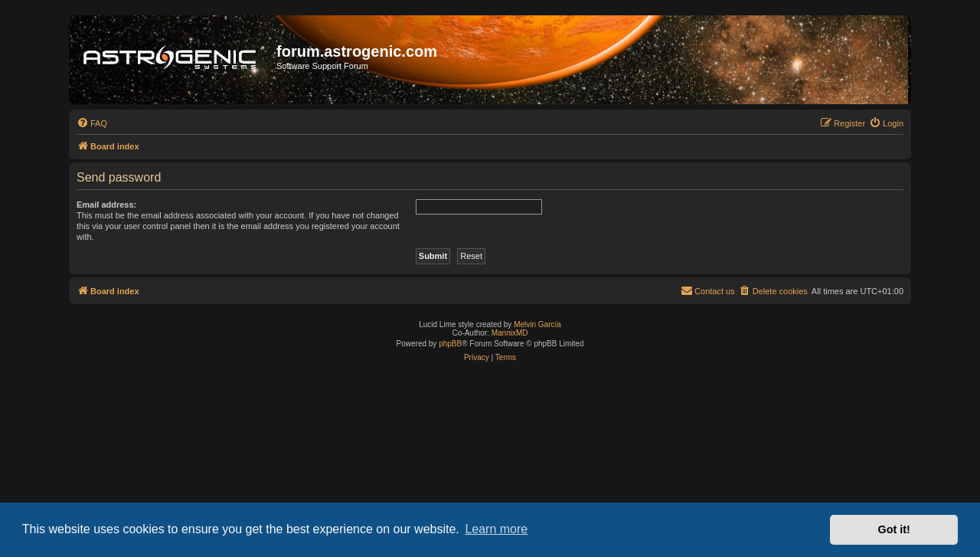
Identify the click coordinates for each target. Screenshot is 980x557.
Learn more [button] (496, 529)
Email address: (106, 205)
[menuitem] (92, 123)
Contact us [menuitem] (708, 290)
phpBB (450, 344)
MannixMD (510, 333)
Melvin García (537, 324)
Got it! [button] (894, 529)
